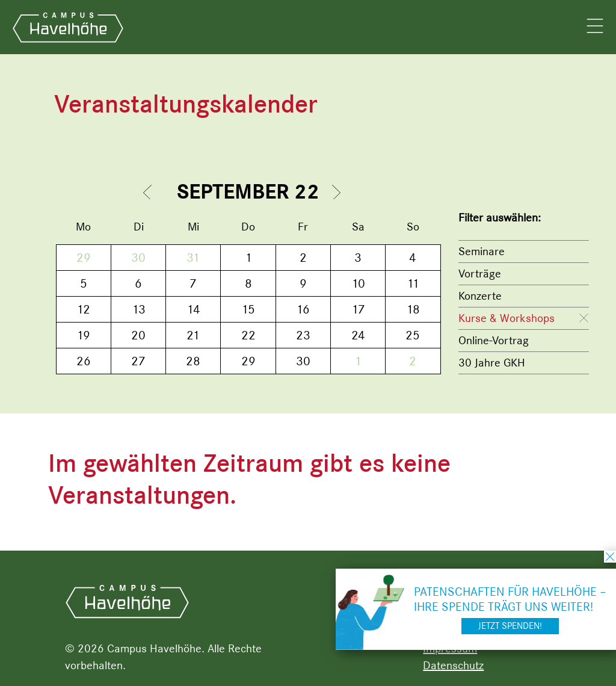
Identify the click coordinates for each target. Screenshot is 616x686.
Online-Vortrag (494, 340)
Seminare (482, 251)
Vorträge (480, 273)
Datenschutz (453, 665)
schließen (610, 557)
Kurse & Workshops (507, 318)
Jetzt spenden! (510, 626)
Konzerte (480, 296)
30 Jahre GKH (492, 363)
